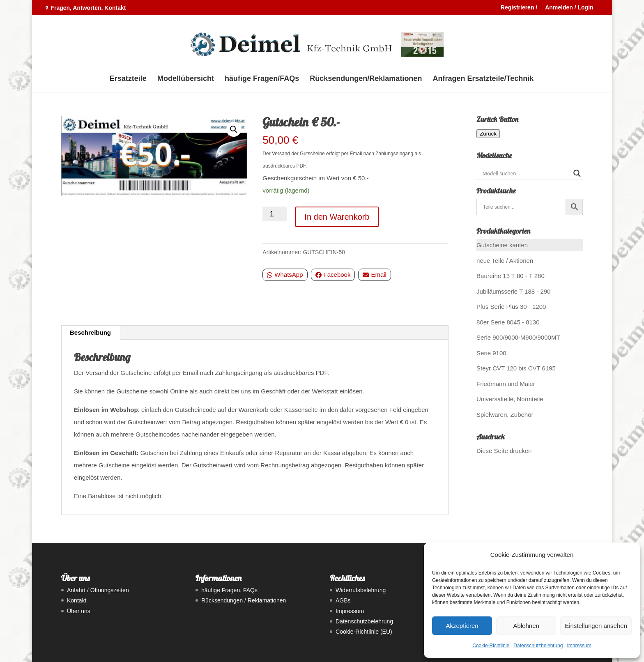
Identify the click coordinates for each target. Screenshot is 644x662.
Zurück (488, 134)
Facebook (333, 275)
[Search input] (526, 173)
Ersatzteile (128, 79)
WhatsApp (285, 275)
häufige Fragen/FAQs (262, 79)
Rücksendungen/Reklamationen (366, 79)
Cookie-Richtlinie (491, 646)
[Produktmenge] (275, 214)
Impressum (579, 646)
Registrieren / (519, 8)
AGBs (343, 600)
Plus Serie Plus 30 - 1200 (511, 307)
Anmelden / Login (569, 8)
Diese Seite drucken (504, 451)
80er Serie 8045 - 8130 (508, 322)
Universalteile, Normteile (510, 399)
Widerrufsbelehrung (361, 590)
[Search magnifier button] (577, 173)
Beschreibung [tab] (90, 332)
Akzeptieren (462, 626)
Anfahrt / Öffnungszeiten (98, 590)
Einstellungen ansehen (596, 626)
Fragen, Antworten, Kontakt (88, 8)
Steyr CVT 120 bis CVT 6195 (516, 368)
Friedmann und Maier (506, 384)
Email (375, 275)
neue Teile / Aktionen (505, 261)
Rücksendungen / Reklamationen (244, 600)
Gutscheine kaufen (502, 245)
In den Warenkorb (337, 217)
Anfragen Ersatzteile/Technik (483, 79)
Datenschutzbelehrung (538, 646)
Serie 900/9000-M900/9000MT (518, 337)
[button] (234, 129)
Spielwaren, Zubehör (505, 415)
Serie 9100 (491, 353)
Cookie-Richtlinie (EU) (364, 632)
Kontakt (77, 600)
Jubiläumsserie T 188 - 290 (513, 291)
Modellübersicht (186, 79)
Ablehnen (526, 626)
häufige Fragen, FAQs (229, 590)
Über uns (79, 611)
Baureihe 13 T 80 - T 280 (511, 276)
